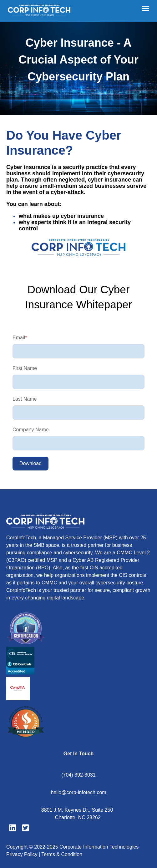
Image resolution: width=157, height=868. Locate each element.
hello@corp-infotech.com (78, 792)
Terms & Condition (62, 854)
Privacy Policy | (24, 854)
